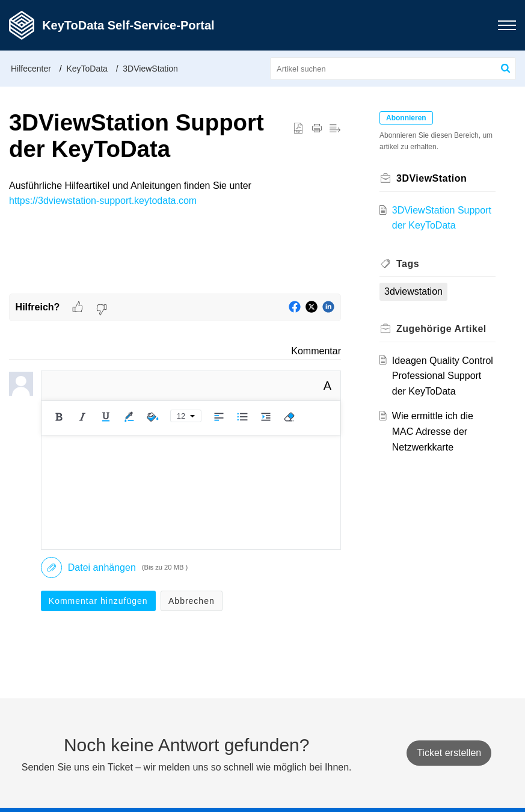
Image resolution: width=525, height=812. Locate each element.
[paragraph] (175, 193)
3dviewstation (413, 291)
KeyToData (87, 69)
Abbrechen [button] (192, 601)
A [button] (327, 386)
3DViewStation (150, 69)
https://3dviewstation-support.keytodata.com (103, 201)
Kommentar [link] (316, 351)
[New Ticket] (449, 753)
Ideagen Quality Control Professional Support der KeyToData (443, 376)
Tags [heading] (408, 264)
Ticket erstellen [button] (449, 753)
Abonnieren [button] (406, 118)
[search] (393, 69)
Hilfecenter (31, 69)
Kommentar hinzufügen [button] (98, 601)
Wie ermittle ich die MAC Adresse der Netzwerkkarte (433, 431)
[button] (507, 25)
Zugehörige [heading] (441, 329)
